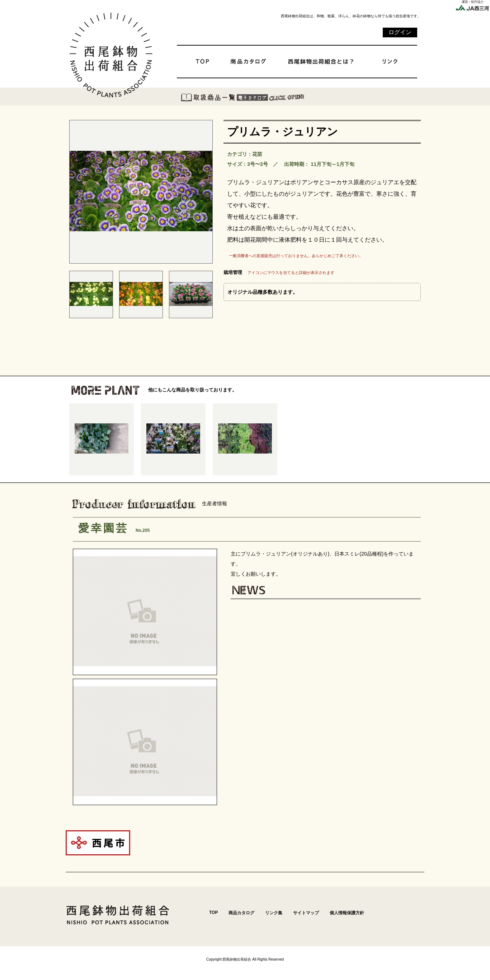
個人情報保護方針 (347, 913)
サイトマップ (306, 913)
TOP (213, 912)
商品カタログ (241, 913)
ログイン (400, 32)
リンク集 (274, 913)
